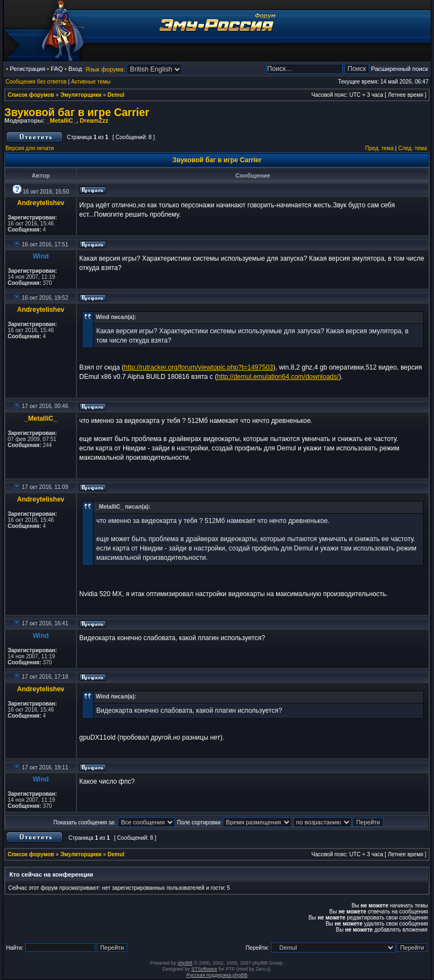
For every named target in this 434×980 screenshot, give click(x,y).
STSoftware (204, 969)
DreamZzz (94, 120)
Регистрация (28, 69)
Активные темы (91, 82)
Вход (75, 69)
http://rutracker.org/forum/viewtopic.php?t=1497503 (198, 367)
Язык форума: (105, 69)
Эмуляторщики (81, 95)
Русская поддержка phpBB (217, 975)
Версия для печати (30, 148)
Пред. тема (380, 148)
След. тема (413, 148)
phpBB (185, 963)
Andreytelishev (41, 203)
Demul (116, 95)
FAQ (57, 69)
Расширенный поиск (399, 69)
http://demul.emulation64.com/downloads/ (278, 377)
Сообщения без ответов (36, 82)
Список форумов (31, 95)
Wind (40, 256)
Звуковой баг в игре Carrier (77, 112)
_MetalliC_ (61, 120)
